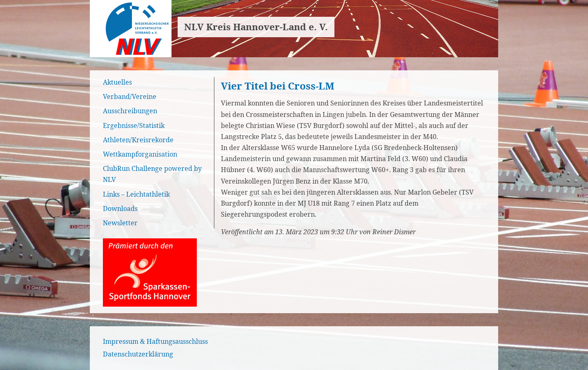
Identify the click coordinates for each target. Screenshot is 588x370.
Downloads (120, 209)
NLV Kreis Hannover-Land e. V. (256, 27)
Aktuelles (117, 82)
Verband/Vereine (130, 96)
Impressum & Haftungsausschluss (155, 341)
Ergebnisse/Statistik (134, 126)
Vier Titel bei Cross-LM (278, 86)
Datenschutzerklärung (138, 354)
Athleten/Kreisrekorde (138, 140)
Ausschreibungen (130, 111)
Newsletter (120, 223)
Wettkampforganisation (140, 154)
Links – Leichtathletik (136, 194)
